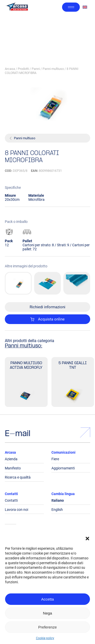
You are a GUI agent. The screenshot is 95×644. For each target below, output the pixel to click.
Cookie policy (45, 638)
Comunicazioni (63, 452)
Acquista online (48, 319)
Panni (36, 69)
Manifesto (13, 468)
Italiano (58, 500)
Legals (11, 534)
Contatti (11, 494)
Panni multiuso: (24, 346)
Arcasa (10, 69)
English (57, 510)
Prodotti (23, 69)
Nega (48, 613)
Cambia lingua (63, 494)
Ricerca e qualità (18, 477)
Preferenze (48, 627)
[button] (87, 539)
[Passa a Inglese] (85, 7)
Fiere (55, 459)
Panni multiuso (53, 69)
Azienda (11, 459)
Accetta (47, 599)
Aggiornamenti (63, 468)
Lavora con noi (16, 510)
